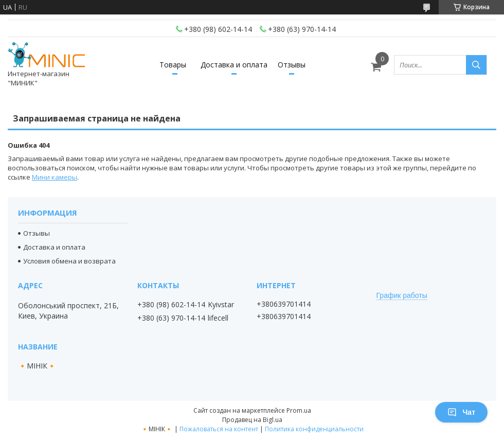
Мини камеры (55, 177)
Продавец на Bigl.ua (252, 420)
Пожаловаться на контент (219, 429)
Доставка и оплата (234, 65)
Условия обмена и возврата (69, 261)
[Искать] (476, 65)
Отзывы (292, 65)
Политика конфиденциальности (314, 429)
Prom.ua (299, 410)
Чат (461, 412)
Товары (173, 65)
